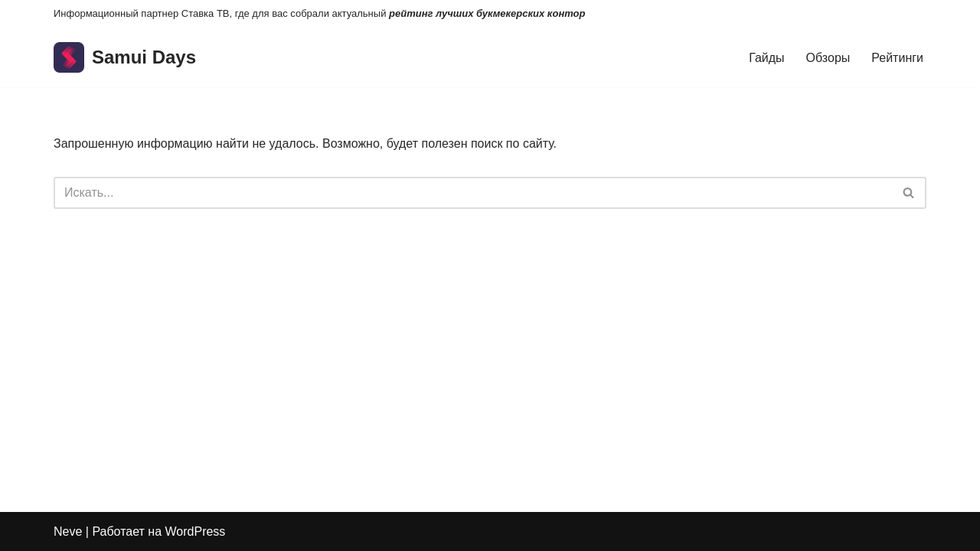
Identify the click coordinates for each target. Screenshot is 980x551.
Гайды (766, 58)
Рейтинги (897, 58)
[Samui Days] (125, 58)
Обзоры (828, 58)
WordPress (196, 531)
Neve (68, 531)
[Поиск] (473, 193)
